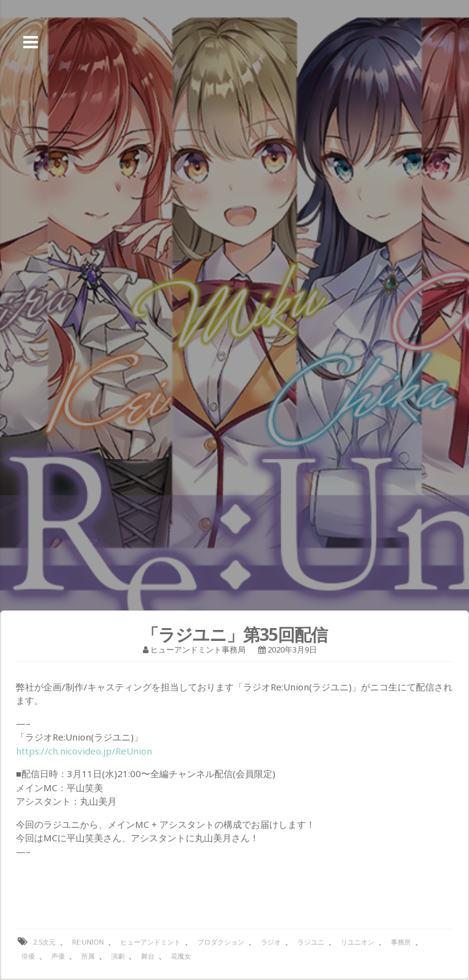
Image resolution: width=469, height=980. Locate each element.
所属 (88, 956)
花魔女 (181, 956)
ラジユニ (311, 942)
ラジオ (271, 942)
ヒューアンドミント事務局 (198, 649)
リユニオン (358, 942)
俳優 (28, 956)
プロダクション (221, 942)
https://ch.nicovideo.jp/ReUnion (84, 751)
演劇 (118, 956)
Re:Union (88, 942)
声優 (58, 956)
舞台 (148, 956)
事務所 (401, 942)
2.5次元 (44, 942)
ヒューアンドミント (151, 942)
